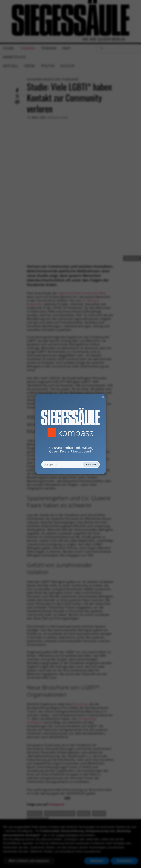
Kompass (76, 433)
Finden (91, 464)
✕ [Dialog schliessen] (94, 397)
